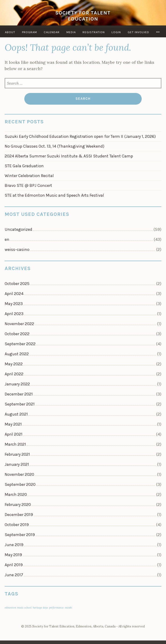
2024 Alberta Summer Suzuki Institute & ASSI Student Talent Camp (69, 156)
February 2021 (17, 454)
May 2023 (14, 304)
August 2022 (17, 354)
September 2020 (20, 484)
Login (116, 32)
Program (29, 32)
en (7, 239)
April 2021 (14, 434)
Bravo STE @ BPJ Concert (28, 185)
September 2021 (20, 404)
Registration (94, 32)
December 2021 (19, 394)
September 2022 (20, 344)
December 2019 (19, 515)
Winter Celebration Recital (29, 176)
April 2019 (14, 565)
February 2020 (18, 505)
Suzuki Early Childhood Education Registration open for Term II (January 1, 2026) (80, 136)
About (10, 32)
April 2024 (14, 294)
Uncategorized (18, 229)
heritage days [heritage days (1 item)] (40, 608)
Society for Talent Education (83, 16)
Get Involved (138, 32)
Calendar (52, 32)
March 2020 (16, 495)
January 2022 (17, 384)
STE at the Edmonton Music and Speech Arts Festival (54, 195)
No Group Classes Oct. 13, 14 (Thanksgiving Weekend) (54, 146)
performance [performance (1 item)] (56, 608)
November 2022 (19, 324)
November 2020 (19, 474)
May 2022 (14, 364)
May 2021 (13, 424)
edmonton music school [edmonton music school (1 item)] (18, 608)
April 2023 (14, 314)
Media (71, 32)
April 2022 (14, 374)
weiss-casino (17, 249)
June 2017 (14, 575)
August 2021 (16, 414)
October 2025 (17, 284)
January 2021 (17, 464)
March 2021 (15, 444)
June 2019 (14, 545)
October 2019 (17, 525)
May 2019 (13, 555)
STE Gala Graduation (24, 166)
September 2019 (20, 535)
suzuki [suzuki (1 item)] (68, 608)
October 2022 (17, 334)
